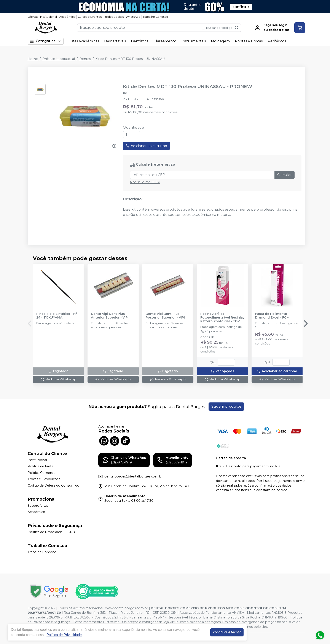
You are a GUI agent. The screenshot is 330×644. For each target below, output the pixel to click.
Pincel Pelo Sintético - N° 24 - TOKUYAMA (57, 316)
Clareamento (165, 41)
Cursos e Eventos (90, 17)
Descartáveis (115, 41)
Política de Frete (41, 466)
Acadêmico (67, 17)
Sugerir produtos (226, 406)
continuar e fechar (227, 632)
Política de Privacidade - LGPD (51, 532)
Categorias (46, 41)
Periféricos (277, 41)
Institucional (49, 17)
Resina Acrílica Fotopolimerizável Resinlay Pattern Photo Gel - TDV (222, 318)
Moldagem (220, 41)
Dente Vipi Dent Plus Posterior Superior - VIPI (165, 316)
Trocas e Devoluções (44, 479)
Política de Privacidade (64, 635)
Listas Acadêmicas (84, 41)
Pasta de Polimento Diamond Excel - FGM (272, 316)
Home (33, 59)
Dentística (140, 41)
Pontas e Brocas (249, 41)
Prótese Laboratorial (59, 59)
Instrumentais (194, 41)
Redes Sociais (114, 17)
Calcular (285, 175)
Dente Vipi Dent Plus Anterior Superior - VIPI (110, 316)
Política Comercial (42, 473)
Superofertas (38, 506)
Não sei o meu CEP (145, 182)
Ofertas (33, 17)
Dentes (85, 59)
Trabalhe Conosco (155, 17)
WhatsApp (133, 17)
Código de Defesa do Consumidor (54, 485)
